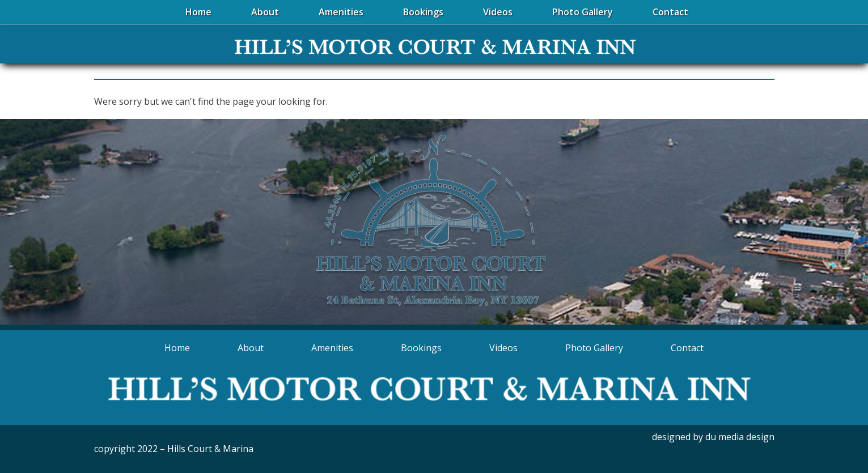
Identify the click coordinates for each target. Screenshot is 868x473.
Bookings (421, 348)
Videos (503, 348)
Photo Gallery (594, 348)
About (251, 348)
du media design (740, 437)
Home (177, 348)
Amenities (332, 348)
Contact (687, 348)
